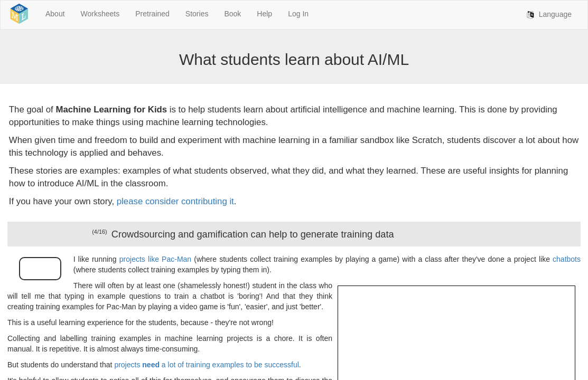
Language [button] (548, 15)
